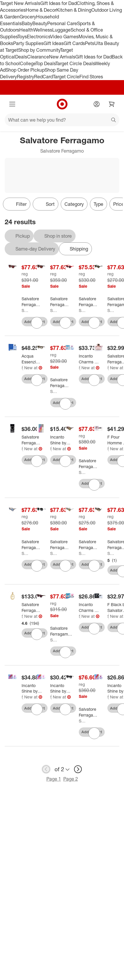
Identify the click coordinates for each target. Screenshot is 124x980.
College (28, 63)
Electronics (39, 37)
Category (74, 204)
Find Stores (91, 77)
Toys (22, 37)
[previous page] (46, 769)
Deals (21, 57)
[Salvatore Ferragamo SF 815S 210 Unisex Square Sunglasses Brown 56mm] (32, 545)
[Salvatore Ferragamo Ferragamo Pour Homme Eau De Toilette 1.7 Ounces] (32, 440)
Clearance (38, 57)
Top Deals (46, 63)
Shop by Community (39, 50)
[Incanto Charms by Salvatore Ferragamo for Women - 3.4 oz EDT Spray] (89, 359)
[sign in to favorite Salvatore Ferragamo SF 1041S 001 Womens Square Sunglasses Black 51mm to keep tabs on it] (94, 733)
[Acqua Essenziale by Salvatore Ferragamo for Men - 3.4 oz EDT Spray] (32, 359)
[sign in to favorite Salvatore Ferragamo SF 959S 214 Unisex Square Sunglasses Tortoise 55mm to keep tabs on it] (94, 485)
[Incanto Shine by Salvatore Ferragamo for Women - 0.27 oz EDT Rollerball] (60, 440)
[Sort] (46, 204)
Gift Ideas (54, 43)
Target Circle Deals (75, 63)
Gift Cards (74, 43)
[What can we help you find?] (62, 120)
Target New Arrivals (20, 3)
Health (26, 30)
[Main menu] (12, 104)
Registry (26, 77)
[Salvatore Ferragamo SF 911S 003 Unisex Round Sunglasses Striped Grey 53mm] (89, 545)
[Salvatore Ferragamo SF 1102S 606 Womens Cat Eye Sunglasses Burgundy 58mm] (61, 302)
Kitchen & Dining (74, 10)
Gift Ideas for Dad (58, 3)
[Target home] (62, 104)
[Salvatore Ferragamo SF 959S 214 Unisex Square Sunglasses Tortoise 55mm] (89, 464)
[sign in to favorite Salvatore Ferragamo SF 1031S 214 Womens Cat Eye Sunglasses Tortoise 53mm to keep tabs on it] (65, 404)
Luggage (61, 30)
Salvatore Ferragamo (25, 310)
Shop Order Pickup (25, 70)
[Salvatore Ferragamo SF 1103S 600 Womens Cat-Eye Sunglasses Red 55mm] (89, 302)
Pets (90, 43)
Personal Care (62, 23)
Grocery (28, 17)
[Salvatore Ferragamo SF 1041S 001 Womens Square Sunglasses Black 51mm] (89, 712)
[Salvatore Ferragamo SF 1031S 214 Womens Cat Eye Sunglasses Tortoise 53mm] (61, 383)
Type (98, 204)
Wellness (43, 30)
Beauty (40, 23)
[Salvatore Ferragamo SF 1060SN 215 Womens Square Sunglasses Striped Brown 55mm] (32, 302)
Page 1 (54, 779)
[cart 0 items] (112, 104)
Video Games (64, 37)
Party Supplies (28, 43)
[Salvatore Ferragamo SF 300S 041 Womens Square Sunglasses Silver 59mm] (61, 545)
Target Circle (66, 77)
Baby (27, 23)
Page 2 (71, 779)
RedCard (43, 77)
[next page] (78, 769)
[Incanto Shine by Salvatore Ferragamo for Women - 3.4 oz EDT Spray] (32, 689)
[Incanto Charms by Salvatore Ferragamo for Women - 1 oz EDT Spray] (89, 608)
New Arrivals (62, 57)
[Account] (97, 104)
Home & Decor (41, 10)
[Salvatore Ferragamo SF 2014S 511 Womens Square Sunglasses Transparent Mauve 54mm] (61, 631)
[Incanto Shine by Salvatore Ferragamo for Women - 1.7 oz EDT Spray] (60, 689)
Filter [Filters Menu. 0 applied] (17, 204)
